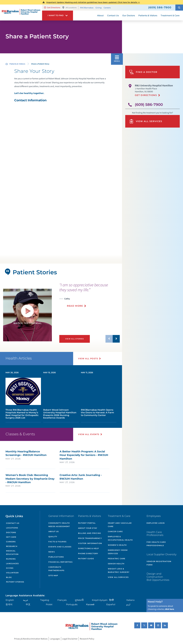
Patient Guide (86, 559)
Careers (107, 8)
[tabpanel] (28, 315)
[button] (179, 8)
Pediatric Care (117, 559)
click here (169, 609)
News (52, 552)
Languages (12, 563)
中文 (28, 604)
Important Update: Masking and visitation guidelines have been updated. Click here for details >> (93, 2)
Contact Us (13, 523)
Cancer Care (115, 531)
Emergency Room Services (118, 552)
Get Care (11, 537)
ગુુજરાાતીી (79, 600)
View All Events (89, 434)
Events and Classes (60, 547)
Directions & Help (88, 548)
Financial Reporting (61, 562)
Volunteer (12, 573)
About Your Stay (88, 528)
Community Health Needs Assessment (59, 525)
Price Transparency (90, 538)
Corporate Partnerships (56, 569)
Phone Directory (88, 553)
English (10, 600)
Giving (98, 8)
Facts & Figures (57, 542)
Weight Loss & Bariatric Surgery (119, 570)
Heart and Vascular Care (120, 525)
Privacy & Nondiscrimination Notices (31, 639)
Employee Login (156, 523)
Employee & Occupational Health (120, 538)
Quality (53, 537)
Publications (56, 557)
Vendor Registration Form (159, 563)
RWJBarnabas (87, 8)
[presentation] (90, 297)
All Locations (69, 8)
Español (111, 604)
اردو (128, 604)
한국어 (9, 604)
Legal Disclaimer (70, 639)
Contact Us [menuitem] (113, 16)
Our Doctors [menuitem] (129, 16)
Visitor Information (90, 543)
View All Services (146, 121)
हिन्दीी (111, 600)
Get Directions (52, 7)
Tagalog (45, 600)
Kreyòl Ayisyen (100, 600)
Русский (90, 604)
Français (62, 600)
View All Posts (88, 359)
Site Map (53, 575)
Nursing (11, 559)
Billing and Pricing (90, 533)
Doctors (11, 532)
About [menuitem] (100, 16)
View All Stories (74, 339)
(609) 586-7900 (149, 105)
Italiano (130, 600)
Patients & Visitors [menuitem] (148, 16)
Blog (9, 577)
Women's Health (117, 545)
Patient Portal (87, 523)
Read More (75, 306)
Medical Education (12, 552)
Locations (12, 528)
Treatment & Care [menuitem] (170, 16)
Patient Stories (15, 582)
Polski (49, 604)
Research (12, 546)
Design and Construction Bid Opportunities (158, 577)
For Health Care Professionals (156, 544)
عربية (26, 600)
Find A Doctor (143, 72)
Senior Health (116, 564)
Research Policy (87, 639)
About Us (54, 531)
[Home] (21, 13)
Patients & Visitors (17, 64)
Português (72, 604)
